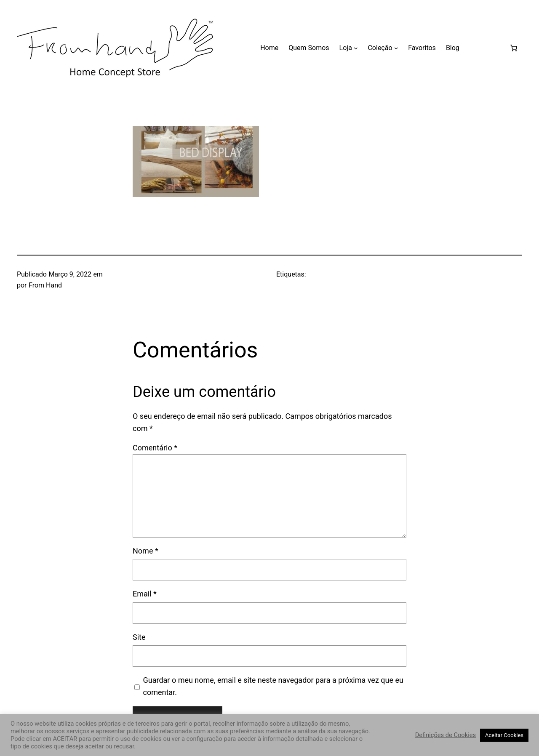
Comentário (155, 448)
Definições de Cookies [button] (446, 735)
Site (139, 637)
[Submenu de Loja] (356, 48)
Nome (145, 551)
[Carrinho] (514, 48)
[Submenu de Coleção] (396, 48)
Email (145, 594)
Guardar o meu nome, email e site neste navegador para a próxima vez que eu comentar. (273, 686)
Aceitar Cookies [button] (504, 735)
